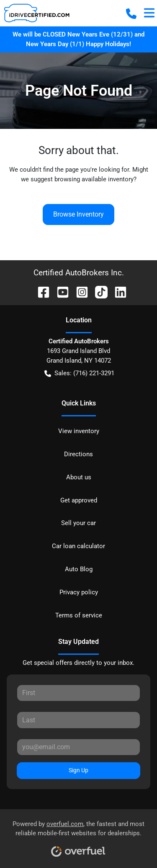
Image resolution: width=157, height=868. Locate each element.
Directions (78, 454)
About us (79, 477)
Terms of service (79, 615)
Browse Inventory (78, 214)
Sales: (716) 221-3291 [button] (79, 373)
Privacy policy (79, 592)
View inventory (79, 431)
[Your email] (78, 747)
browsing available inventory (94, 179)
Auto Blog (79, 569)
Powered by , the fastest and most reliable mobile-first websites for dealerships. (78, 836)
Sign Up (78, 770)
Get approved (79, 500)
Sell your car (78, 523)
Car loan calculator (78, 546)
